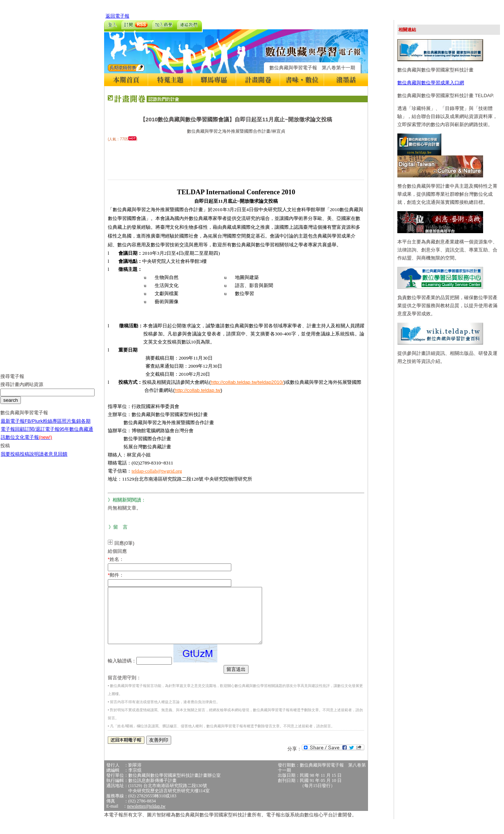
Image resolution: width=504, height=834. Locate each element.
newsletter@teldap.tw (146, 817)
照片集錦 (71, 427)
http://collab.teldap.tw (198, 390)
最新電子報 (13, 427)
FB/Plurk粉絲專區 (43, 427)
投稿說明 (29, 460)
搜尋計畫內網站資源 (22, 390)
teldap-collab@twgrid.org (157, 471)
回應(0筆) (124, 543)
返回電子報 (117, 16)
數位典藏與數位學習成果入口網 (431, 83)
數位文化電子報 (29, 443)
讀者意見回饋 (53, 460)
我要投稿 (10, 460)
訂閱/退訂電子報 (42, 435)
